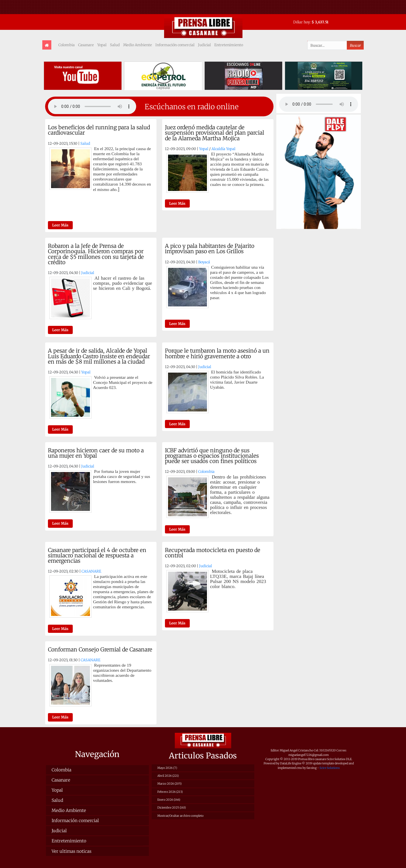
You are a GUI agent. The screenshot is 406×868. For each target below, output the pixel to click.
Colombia (67, 45)
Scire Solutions (330, 768)
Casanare (86, 45)
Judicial (204, 45)
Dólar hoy (302, 22)
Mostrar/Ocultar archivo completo (180, 816)
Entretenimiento (229, 45)
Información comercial (175, 45)
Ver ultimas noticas (71, 851)
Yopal (102, 45)
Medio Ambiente (138, 45)
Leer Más (60, 225)
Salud (115, 45)
